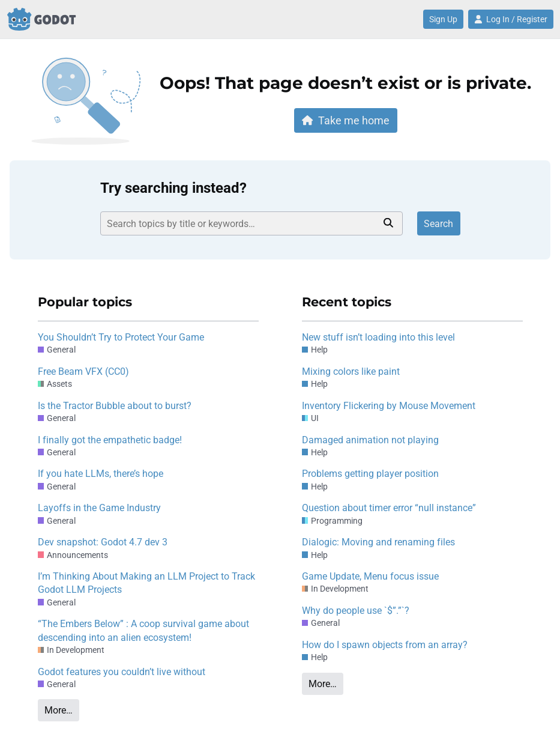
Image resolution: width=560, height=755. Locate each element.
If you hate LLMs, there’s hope (101, 474)
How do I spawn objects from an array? (385, 645)
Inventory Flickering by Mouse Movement (389, 406)
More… (59, 710)
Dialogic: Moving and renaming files (378, 542)
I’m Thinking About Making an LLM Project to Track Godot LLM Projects (146, 583)
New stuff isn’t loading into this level (378, 337)
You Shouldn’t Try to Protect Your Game (121, 337)
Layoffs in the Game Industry (99, 508)
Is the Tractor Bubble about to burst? (115, 406)
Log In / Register (511, 19)
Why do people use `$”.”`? (356, 611)
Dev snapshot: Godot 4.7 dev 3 (103, 542)
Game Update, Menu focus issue (370, 576)
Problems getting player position (370, 474)
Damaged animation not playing (370, 440)
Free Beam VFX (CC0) (83, 371)
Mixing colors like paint (351, 371)
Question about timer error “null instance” (389, 508)
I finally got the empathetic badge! (110, 440)
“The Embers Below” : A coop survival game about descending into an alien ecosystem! (143, 630)
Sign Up (443, 19)
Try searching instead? (173, 188)
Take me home (346, 120)
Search (438, 224)
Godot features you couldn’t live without (122, 672)
